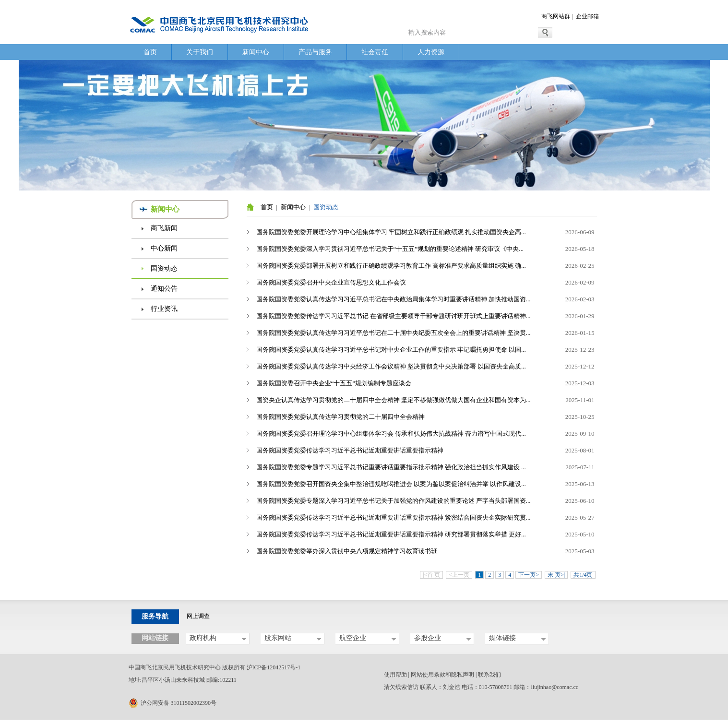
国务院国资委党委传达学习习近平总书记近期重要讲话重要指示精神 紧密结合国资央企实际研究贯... (394, 517)
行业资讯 (164, 309)
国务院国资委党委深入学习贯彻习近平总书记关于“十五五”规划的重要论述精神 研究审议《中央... (390, 249)
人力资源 (431, 52)
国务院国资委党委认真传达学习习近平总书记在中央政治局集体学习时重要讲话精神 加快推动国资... (394, 299)
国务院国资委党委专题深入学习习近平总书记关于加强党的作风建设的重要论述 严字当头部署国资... (394, 501)
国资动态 (164, 268)
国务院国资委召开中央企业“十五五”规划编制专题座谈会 (334, 383)
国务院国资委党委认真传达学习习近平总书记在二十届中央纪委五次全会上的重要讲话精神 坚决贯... (394, 333)
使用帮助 (395, 675)
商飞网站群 (556, 16)
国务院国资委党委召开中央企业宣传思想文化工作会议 (331, 282)
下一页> (529, 575)
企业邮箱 (587, 16)
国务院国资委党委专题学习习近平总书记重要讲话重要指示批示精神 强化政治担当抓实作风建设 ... (391, 467)
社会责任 (375, 52)
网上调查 (198, 616)
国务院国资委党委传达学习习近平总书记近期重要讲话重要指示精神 (350, 450)
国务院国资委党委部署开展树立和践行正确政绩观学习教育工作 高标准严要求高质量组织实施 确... (391, 266)
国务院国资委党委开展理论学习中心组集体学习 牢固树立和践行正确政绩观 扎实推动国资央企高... (391, 232)
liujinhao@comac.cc (555, 687)
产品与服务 (315, 52)
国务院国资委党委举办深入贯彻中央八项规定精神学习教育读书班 (347, 551)
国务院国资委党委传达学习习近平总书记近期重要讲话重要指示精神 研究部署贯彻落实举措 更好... (391, 534)
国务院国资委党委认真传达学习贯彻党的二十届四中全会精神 (340, 417)
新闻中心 (256, 52)
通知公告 (164, 289)
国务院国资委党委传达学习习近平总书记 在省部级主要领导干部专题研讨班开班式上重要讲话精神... (394, 316)
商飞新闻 (164, 228)
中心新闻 (164, 248)
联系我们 (489, 675)
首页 (150, 52)
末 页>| (556, 575)
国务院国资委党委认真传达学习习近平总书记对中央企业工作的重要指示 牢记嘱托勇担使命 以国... (391, 350)
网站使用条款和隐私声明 (442, 675)
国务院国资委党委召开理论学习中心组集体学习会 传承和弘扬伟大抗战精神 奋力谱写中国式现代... (391, 434)
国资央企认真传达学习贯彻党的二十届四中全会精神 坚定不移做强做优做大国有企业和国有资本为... (394, 400)
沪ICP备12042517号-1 (274, 667)
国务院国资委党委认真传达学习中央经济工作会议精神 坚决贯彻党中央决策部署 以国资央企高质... (391, 366)
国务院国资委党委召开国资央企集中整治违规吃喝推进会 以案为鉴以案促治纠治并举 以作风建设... (391, 484)
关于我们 (200, 52)
